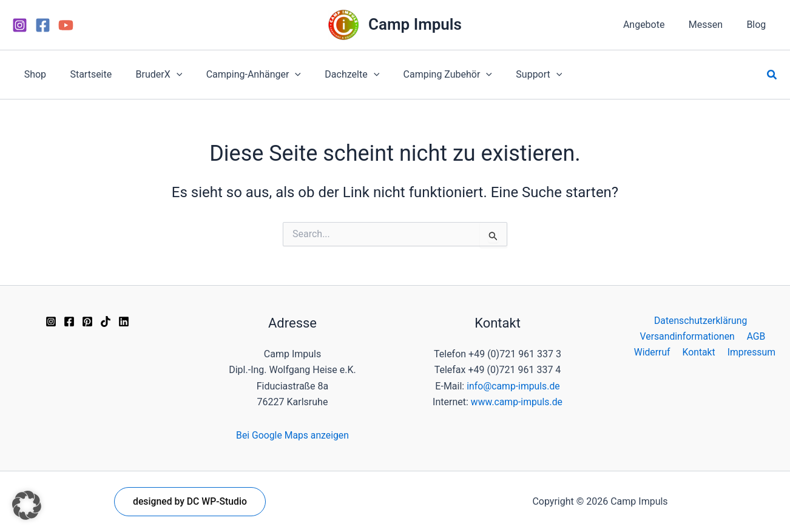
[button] (772, 75)
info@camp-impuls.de (513, 386)
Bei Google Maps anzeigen (293, 435)
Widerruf (654, 353)
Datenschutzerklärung (700, 321)
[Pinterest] (87, 322)
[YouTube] (66, 25)
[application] (165, 75)
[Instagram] (20, 25)
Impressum (750, 353)
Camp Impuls (415, 24)
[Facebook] (43, 25)
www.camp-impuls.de (517, 402)
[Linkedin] (124, 322)
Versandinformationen (688, 336)
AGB (756, 336)
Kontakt (699, 353)
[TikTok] (106, 322)
